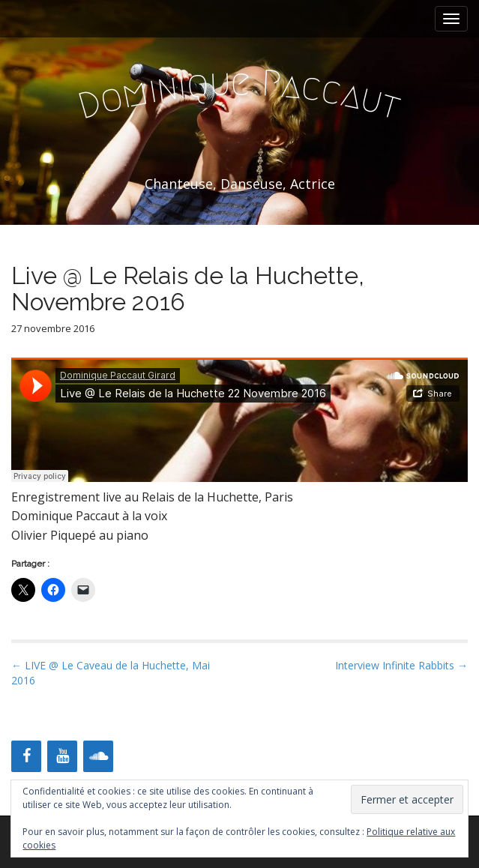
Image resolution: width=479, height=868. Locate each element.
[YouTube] (62, 756)
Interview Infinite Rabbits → (401, 665)
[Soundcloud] (98, 756)
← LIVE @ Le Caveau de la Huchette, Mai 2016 (111, 673)
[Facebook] (26, 756)
